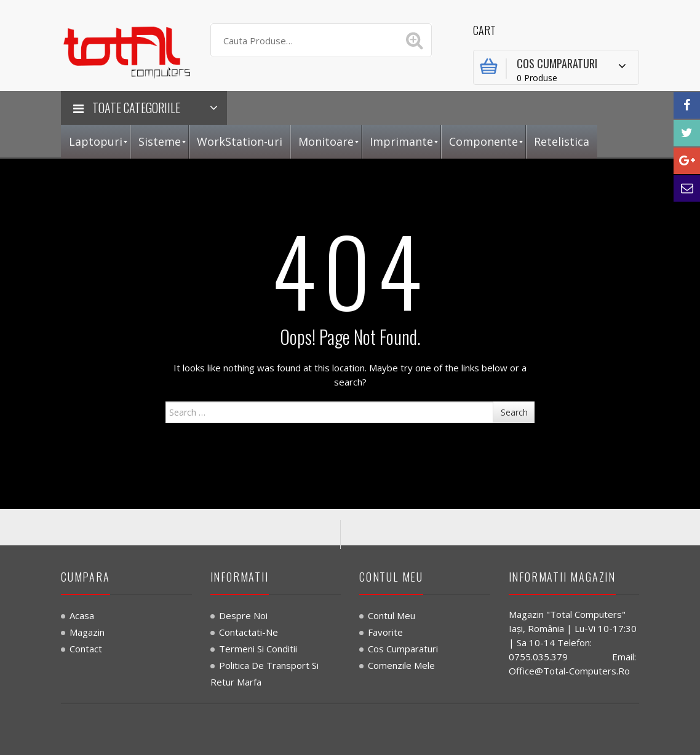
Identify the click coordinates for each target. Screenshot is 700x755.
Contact (86, 649)
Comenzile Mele (401, 665)
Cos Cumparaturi (403, 649)
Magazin (87, 632)
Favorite (385, 632)
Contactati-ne (249, 632)
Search (514, 412)
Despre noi (243, 615)
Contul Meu (392, 615)
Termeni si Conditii (258, 649)
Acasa (82, 615)
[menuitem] (96, 142)
